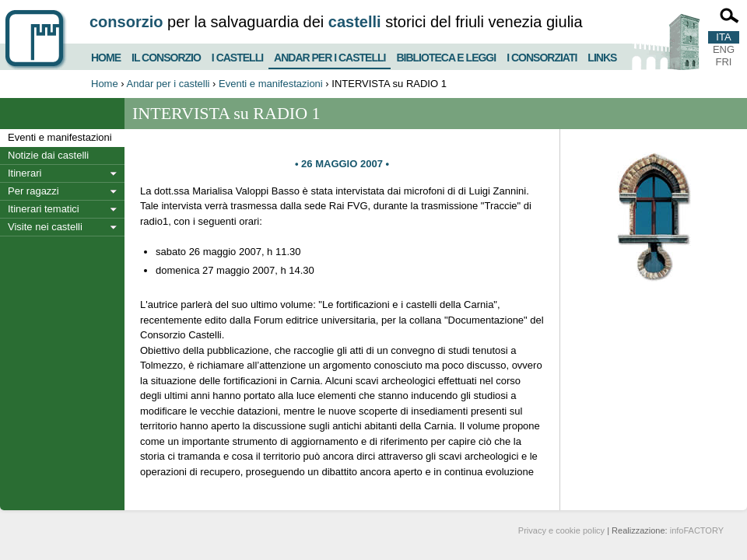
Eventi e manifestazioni (271, 84)
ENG (724, 49)
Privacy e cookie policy (561, 530)
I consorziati (542, 56)
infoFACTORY (697, 530)
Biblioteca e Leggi (446, 56)
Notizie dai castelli (48, 155)
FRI (724, 62)
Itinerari (25, 173)
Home (106, 56)
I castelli (237, 56)
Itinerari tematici (44, 209)
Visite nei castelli (45, 227)
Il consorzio (166, 56)
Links (602, 56)
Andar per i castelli (330, 54)
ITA (723, 37)
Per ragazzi (33, 191)
